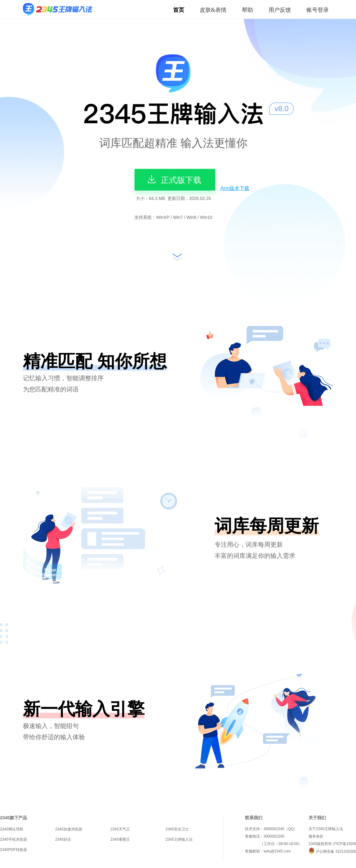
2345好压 (63, 839)
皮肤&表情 (213, 10)
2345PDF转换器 (13, 850)
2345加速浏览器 (69, 829)
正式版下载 (173, 179)
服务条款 (316, 836)
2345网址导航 (12, 829)
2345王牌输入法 (179, 839)
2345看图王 (120, 839)
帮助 (247, 10)
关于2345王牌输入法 (326, 829)
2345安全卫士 (177, 829)
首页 (179, 10)
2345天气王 (120, 829)
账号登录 (318, 10)
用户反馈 (280, 10)
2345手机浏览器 (13, 839)
